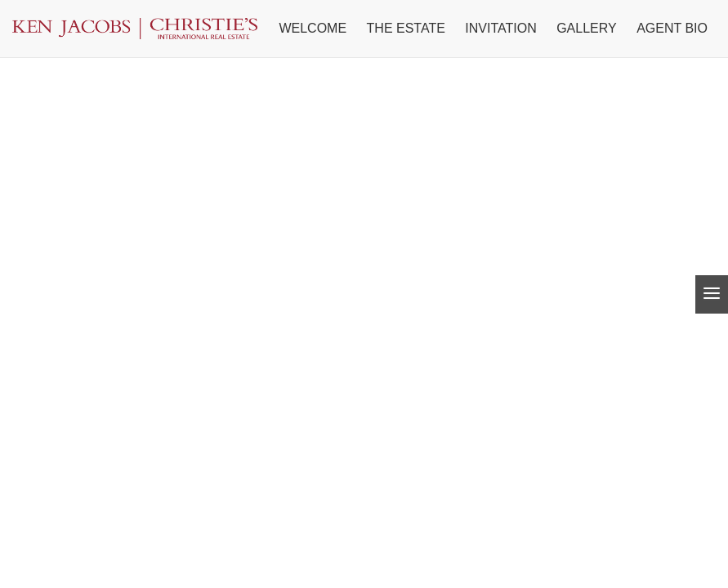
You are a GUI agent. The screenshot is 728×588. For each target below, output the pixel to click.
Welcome (313, 28)
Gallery (587, 28)
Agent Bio (672, 28)
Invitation (500, 28)
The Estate (406, 28)
